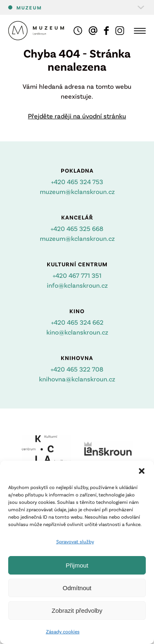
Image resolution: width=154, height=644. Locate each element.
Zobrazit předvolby (77, 611)
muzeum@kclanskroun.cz (77, 191)
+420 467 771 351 (77, 275)
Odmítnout (77, 588)
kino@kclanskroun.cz (77, 332)
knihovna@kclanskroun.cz (77, 379)
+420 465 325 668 (77, 228)
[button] (142, 471)
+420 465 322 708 (77, 369)
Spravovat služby (75, 541)
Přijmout (77, 565)
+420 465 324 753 (77, 181)
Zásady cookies (63, 631)
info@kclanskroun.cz (77, 285)
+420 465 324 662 (77, 322)
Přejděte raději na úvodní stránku (77, 116)
